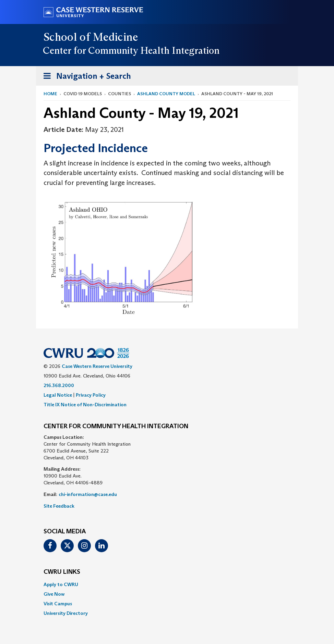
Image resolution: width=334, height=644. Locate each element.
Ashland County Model (166, 94)
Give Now (54, 594)
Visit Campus (58, 604)
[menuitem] (167, 584)
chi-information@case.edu (88, 494)
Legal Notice (58, 395)
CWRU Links (62, 572)
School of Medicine (91, 37)
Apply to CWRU (61, 584)
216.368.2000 (59, 385)
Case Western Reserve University (97, 366)
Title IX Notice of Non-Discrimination (85, 405)
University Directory (66, 613)
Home (50, 94)
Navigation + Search (85, 77)
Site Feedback (59, 506)
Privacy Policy (91, 395)
